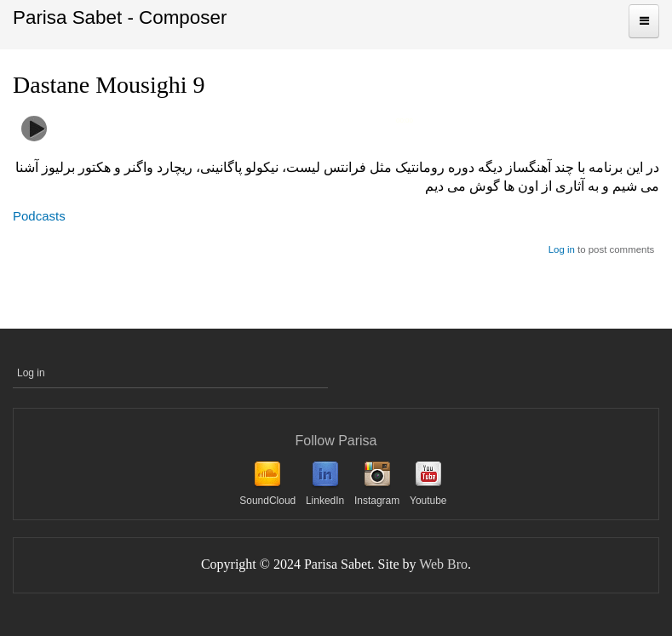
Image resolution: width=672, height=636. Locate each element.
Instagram (377, 501)
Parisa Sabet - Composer (120, 17)
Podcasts (39, 216)
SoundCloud (267, 501)
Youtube (428, 501)
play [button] (34, 129)
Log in (562, 249)
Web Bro (443, 564)
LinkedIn (325, 501)
